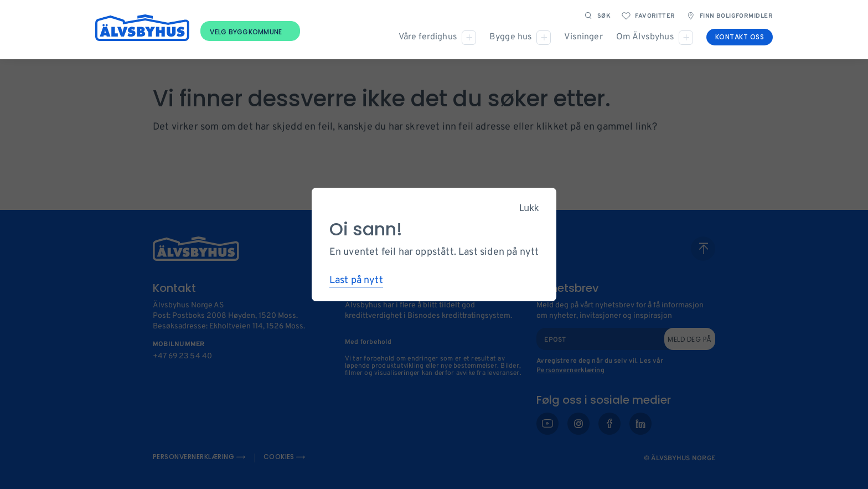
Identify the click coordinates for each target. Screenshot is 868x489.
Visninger (583, 37)
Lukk (529, 208)
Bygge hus (511, 37)
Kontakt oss (740, 37)
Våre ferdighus (428, 37)
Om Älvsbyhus (645, 37)
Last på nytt (356, 280)
